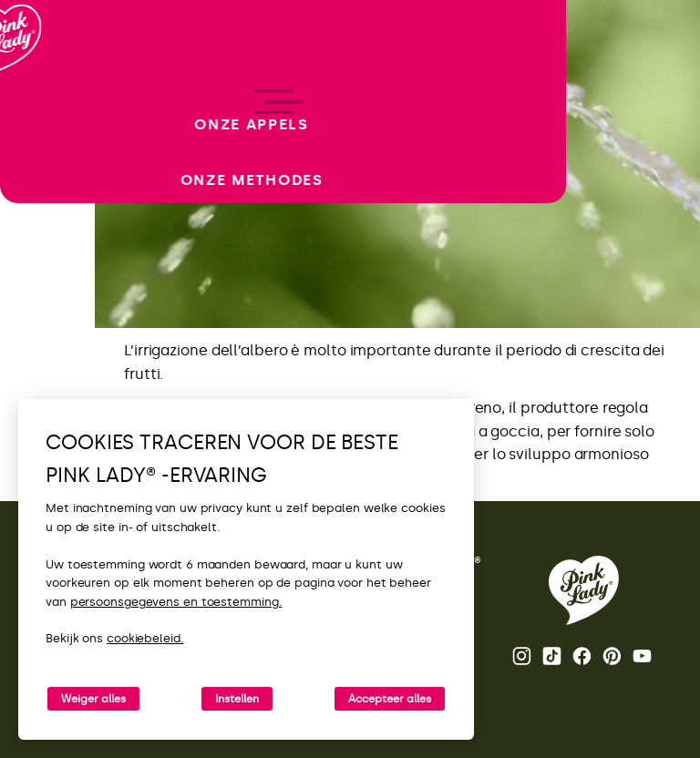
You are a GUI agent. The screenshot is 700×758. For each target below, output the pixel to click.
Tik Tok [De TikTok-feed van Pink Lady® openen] (552, 656)
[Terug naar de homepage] (47, 90)
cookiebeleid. (145, 638)
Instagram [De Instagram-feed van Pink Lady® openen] (522, 656)
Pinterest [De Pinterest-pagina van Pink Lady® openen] (612, 656)
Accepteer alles (390, 699)
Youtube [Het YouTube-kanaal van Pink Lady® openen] (642, 656)
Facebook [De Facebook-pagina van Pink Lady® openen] (582, 656)
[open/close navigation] (48, 379)
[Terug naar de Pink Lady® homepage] (584, 590)
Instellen (237, 699)
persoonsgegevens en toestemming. (176, 602)
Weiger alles (93, 699)
